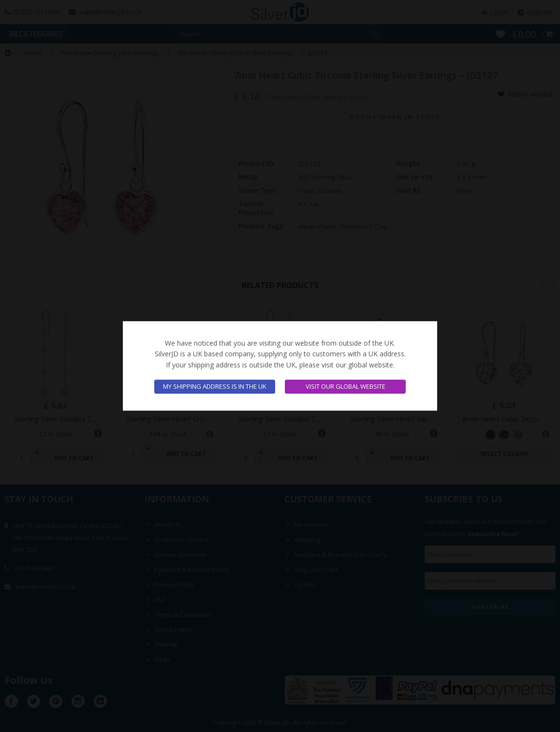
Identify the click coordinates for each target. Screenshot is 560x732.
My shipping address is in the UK (215, 387)
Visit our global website (346, 387)
